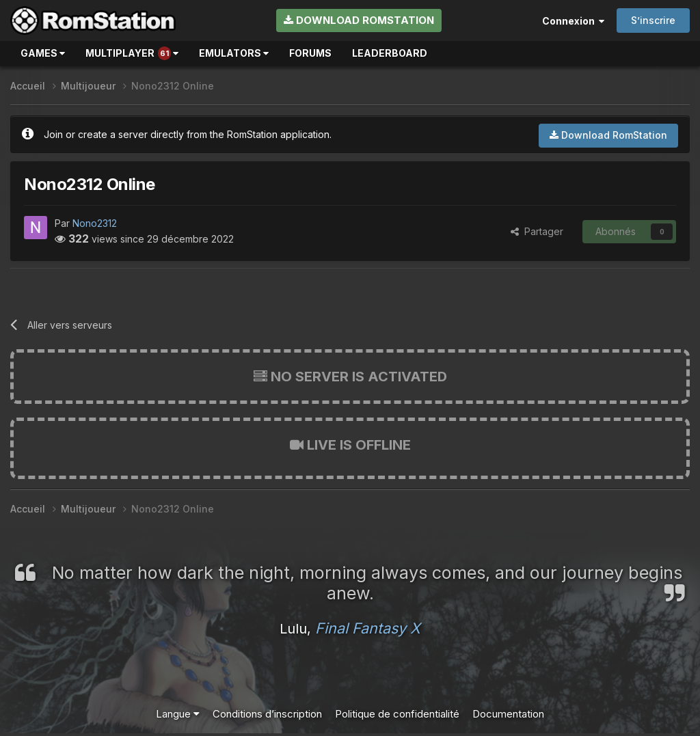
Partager (537, 231)
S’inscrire (653, 20)
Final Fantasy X (368, 628)
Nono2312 (95, 223)
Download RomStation (359, 20)
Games (43, 53)
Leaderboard (390, 53)
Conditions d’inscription (267, 714)
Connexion (573, 21)
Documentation (508, 714)
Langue (178, 714)
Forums (310, 53)
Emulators (234, 53)
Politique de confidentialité (397, 714)
